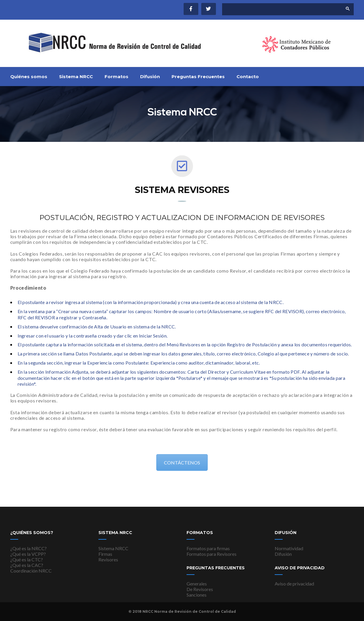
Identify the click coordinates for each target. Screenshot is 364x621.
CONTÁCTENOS (182, 463)
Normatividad (289, 548)
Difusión (150, 77)
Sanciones (197, 595)
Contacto (248, 77)
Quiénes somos (29, 77)
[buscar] (277, 9)
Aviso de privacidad (294, 584)
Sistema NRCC (76, 77)
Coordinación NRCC (31, 571)
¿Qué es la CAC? (27, 565)
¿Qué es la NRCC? (28, 548)
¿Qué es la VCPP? (28, 554)
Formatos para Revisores (212, 554)
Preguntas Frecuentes (198, 77)
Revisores (108, 559)
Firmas (105, 554)
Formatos (116, 77)
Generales (197, 584)
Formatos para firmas (208, 548)
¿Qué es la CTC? (27, 559)
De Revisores (200, 589)
